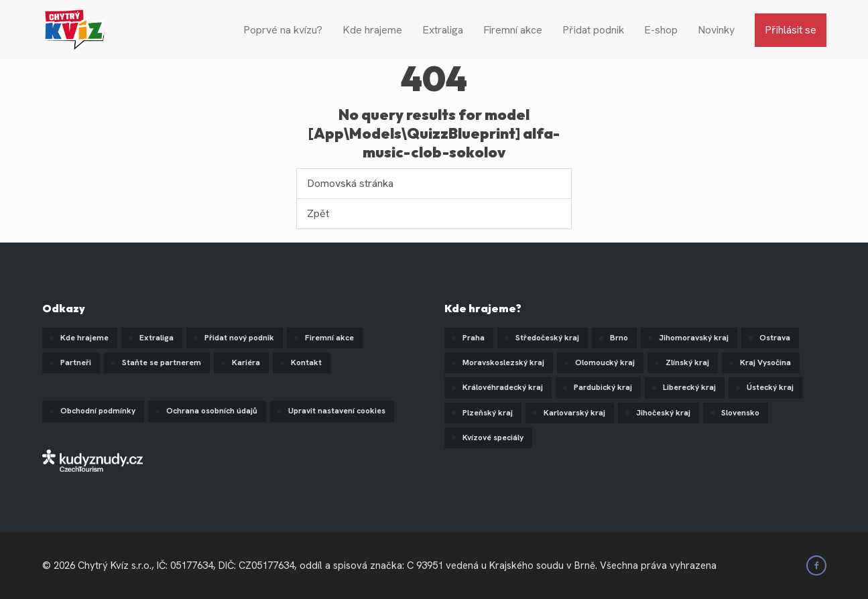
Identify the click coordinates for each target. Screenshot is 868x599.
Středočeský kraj (547, 338)
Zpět (318, 213)
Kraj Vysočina (765, 362)
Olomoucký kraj (605, 362)
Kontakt (306, 362)
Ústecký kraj (770, 387)
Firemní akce (513, 30)
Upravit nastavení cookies (337, 411)
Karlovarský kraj (574, 413)
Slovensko (740, 413)
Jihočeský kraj (663, 413)
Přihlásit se (791, 30)
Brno (619, 338)
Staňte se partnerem (162, 362)
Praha (474, 338)
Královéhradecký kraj (503, 387)
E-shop (661, 30)
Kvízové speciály (493, 438)
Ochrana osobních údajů (212, 411)
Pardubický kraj (603, 387)
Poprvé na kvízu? (283, 30)
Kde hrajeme (372, 30)
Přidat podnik (593, 30)
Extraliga (443, 30)
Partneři (76, 362)
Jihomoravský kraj (694, 338)
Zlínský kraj (687, 362)
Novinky (716, 30)
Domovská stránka (350, 183)
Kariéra (246, 362)
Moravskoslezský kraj (503, 362)
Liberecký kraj (689, 387)
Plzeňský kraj (488, 413)
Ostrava (775, 338)
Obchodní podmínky (98, 411)
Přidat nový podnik (239, 338)
